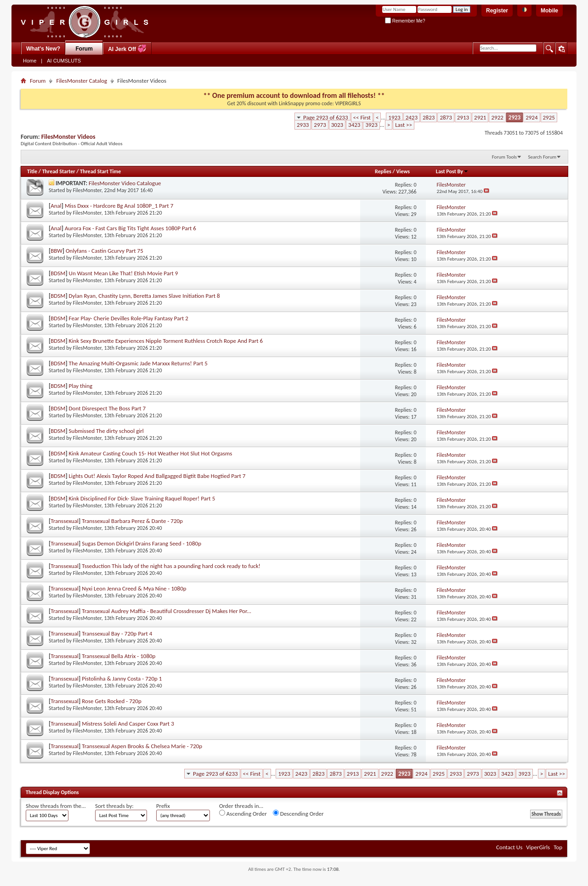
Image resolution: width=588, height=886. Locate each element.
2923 (514, 117)
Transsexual (65, 521)
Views (403, 171)
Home (30, 61)
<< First (362, 117)
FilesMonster (87, 190)
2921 (480, 117)
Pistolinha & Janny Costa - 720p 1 (122, 679)
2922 (497, 117)
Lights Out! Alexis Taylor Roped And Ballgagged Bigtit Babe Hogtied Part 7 (157, 476)
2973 (320, 125)
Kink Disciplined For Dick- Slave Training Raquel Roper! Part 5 (142, 498)
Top (558, 847)
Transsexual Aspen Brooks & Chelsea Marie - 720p (142, 746)
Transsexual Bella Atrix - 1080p (119, 656)
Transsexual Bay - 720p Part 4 (117, 633)
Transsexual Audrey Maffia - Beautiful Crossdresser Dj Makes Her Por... (167, 611)
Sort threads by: (114, 806)
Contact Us (509, 847)
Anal (56, 206)
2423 (412, 117)
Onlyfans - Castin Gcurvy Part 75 (105, 251)
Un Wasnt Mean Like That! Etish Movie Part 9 (124, 273)
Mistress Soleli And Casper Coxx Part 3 (128, 724)
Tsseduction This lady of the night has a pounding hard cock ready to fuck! (171, 566)
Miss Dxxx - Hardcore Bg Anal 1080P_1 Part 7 (119, 206)
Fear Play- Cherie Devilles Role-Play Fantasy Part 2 (129, 318)
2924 (531, 117)
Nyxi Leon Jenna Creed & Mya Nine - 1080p (134, 588)
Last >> (404, 125)
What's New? (43, 49)
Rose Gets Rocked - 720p (112, 701)
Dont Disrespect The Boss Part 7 (107, 408)
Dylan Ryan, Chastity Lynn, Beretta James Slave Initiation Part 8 (144, 296)
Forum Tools (504, 157)
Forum (84, 49)
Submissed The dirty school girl (106, 431)
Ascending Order (243, 813)
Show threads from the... (56, 806)
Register (497, 11)
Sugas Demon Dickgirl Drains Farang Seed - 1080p (141, 543)
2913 (463, 117)
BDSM (58, 273)
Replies (383, 171)
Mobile (549, 11)
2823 (429, 117)
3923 (371, 125)
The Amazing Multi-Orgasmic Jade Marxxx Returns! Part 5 (138, 363)
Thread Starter (59, 171)
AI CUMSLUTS (64, 61)
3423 (354, 125)
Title (32, 171)
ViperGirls (538, 847)
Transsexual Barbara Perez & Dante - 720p (132, 521)
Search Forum (543, 157)
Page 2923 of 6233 (326, 117)
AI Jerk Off (127, 48)
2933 (303, 125)
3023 (337, 125)
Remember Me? (405, 21)
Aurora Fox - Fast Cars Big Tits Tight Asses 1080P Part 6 (130, 228)
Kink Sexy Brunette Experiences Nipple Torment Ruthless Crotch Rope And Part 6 (166, 341)
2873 (446, 117)
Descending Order (298, 813)
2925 (549, 117)
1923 (394, 117)
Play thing (81, 386)
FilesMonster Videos (68, 137)
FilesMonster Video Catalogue (125, 183)
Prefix (163, 806)
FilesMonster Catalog (82, 81)
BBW (57, 251)
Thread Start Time (100, 171)
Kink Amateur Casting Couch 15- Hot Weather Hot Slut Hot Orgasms (151, 453)
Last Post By (452, 171)
